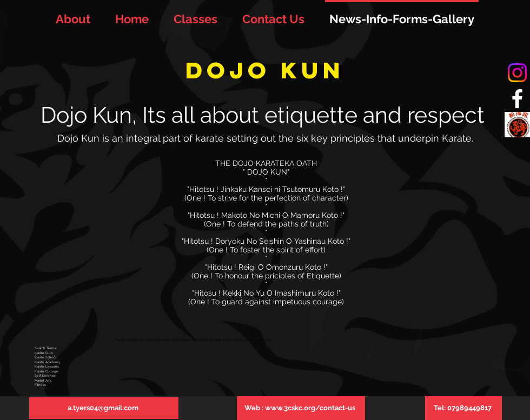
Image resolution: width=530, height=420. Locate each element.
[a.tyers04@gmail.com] (104, 408)
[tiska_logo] (517, 125)
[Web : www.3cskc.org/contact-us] (301, 408)
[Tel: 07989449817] (463, 408)
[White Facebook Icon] (517, 99)
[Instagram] (517, 73)
